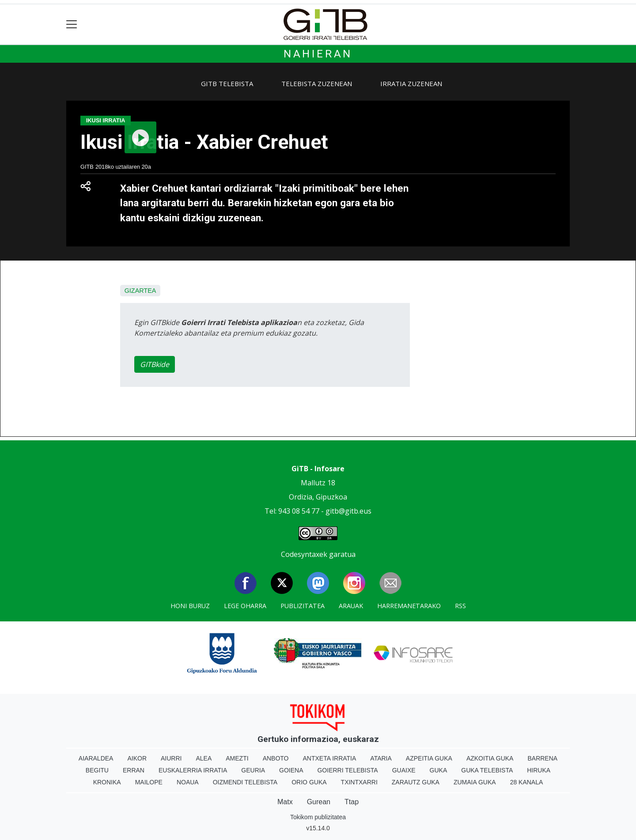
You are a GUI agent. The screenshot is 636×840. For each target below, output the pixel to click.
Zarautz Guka (416, 782)
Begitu (97, 770)
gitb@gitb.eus (348, 511)
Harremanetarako (409, 606)
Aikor (137, 758)
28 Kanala (527, 782)
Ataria (381, 758)
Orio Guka (309, 782)
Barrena (542, 758)
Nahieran (318, 54)
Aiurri (171, 758)
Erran (134, 770)
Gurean (319, 802)
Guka (439, 770)
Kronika (107, 782)
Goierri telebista (347, 770)
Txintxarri (359, 782)
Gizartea (140, 291)
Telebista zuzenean (317, 83)
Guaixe (404, 770)
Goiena (291, 770)
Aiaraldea (96, 758)
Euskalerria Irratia (193, 770)
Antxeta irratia (330, 758)
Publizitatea (303, 606)
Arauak (351, 606)
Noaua (188, 782)
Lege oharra (245, 606)
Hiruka (539, 770)
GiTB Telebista (227, 83)
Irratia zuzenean (411, 83)
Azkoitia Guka (490, 758)
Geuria (253, 770)
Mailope (149, 782)
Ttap (352, 802)
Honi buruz (190, 606)
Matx (285, 802)
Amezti (237, 758)
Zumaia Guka (475, 782)
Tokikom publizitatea (318, 817)
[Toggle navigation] (72, 25)
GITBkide (155, 364)
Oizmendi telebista (245, 782)
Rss (460, 606)
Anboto (276, 758)
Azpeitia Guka (429, 758)
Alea (204, 758)
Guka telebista (487, 770)
